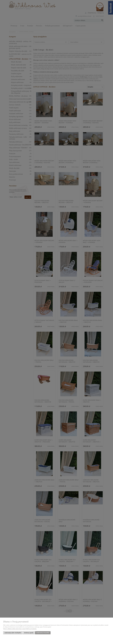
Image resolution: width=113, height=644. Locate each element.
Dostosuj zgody (29, 633)
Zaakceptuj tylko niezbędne (13, 633)
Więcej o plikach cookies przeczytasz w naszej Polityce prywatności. (20, 629)
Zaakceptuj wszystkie (43, 633)
